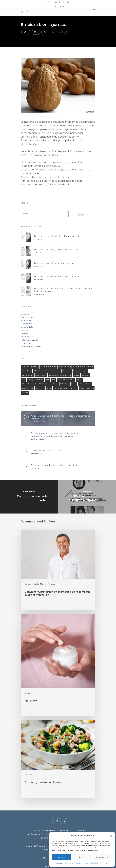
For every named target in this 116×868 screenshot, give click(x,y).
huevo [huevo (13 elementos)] (30, 380)
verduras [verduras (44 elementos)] (82, 388)
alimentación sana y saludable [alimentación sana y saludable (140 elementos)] (83, 367)
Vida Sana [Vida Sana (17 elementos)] (90, 388)
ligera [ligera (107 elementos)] (54, 380)
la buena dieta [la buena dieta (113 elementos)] (39, 380)
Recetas (24, 333)
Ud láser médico (35, 834)
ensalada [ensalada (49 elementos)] (76, 375)
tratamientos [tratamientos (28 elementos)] (73, 388)
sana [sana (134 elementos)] (32, 388)
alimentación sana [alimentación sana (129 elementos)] (65, 367)
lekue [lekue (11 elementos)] (48, 380)
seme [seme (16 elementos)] (43, 388)
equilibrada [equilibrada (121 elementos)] (85, 375)
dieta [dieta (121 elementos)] (37, 375)
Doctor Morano (27, 317)
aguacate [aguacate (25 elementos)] (25, 367)
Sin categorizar (27, 337)
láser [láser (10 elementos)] (59, 380)
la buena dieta (27, 327)
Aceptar (62, 857)
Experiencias (26, 324)
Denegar (82, 857)
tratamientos (26, 343)
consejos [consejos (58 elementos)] (76, 371)
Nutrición (45, 838)
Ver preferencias (103, 857)
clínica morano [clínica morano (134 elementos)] (56, 371)
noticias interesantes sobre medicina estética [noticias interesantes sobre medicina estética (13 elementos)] (36, 384)
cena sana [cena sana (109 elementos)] (46, 371)
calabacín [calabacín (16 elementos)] (37, 371)
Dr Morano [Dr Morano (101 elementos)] (64, 375)
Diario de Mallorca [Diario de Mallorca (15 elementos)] (27, 375)
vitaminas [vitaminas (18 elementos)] (25, 393)
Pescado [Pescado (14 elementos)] (56, 384)
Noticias (24, 330)
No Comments (54, 32)
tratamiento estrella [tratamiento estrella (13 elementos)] (60, 388)
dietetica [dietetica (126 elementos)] (44, 375)
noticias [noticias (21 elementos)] (79, 380)
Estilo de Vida (27, 321)
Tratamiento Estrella (29, 340)
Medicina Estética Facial (45, 831)
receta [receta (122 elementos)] (67, 384)
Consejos (25, 314)
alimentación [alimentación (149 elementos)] (34, 367)
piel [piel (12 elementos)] (62, 384)
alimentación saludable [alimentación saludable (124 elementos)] (48, 367)
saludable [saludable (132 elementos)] (25, 388)
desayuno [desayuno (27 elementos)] (84, 371)
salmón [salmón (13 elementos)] (88, 384)
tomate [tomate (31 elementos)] (49, 388)
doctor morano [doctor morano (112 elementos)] (53, 375)
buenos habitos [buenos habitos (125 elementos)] (27, 371)
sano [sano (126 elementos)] (37, 388)
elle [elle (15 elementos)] (70, 375)
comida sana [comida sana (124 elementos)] (67, 371)
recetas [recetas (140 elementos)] (74, 384)
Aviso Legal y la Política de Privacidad (68, 863)
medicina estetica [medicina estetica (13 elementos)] (69, 380)
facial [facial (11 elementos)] (24, 380)
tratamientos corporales (31, 346)
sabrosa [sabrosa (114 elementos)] (81, 384)
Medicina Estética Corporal (73, 831)
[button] (111, 836)
